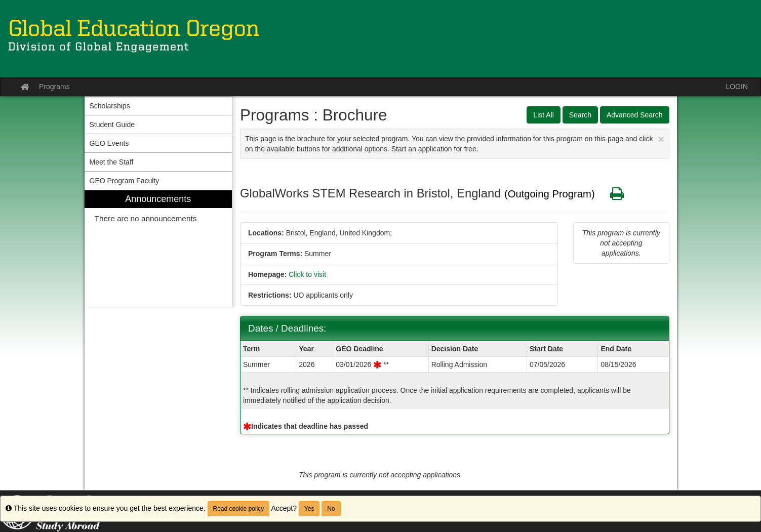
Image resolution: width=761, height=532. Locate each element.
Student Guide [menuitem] (112, 125)
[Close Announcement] (661, 139)
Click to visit (307, 274)
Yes (309, 509)
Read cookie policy (239, 509)
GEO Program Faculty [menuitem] (125, 181)
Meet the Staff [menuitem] (112, 162)
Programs (54, 87)
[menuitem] (158, 249)
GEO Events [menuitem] (109, 143)
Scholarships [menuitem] (110, 106)
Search (580, 115)
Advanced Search (635, 115)
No (331, 509)
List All (543, 115)
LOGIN (737, 87)
